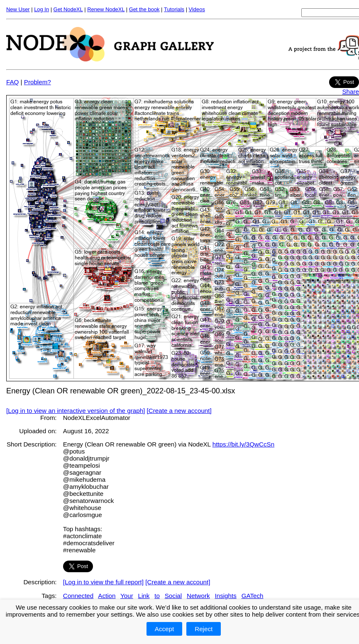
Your (127, 596)
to (157, 596)
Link (144, 596)
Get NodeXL (68, 9)
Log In (42, 9)
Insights (225, 596)
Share (350, 91)
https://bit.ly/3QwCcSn (243, 444)
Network (198, 596)
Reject (204, 629)
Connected (78, 596)
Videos (197, 9)
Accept (164, 629)
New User (18, 9)
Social (173, 596)
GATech (253, 596)
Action (107, 596)
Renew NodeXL (106, 9)
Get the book (144, 9)
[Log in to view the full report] (103, 582)
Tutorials (174, 9)
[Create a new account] (179, 411)
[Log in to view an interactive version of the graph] (76, 411)
